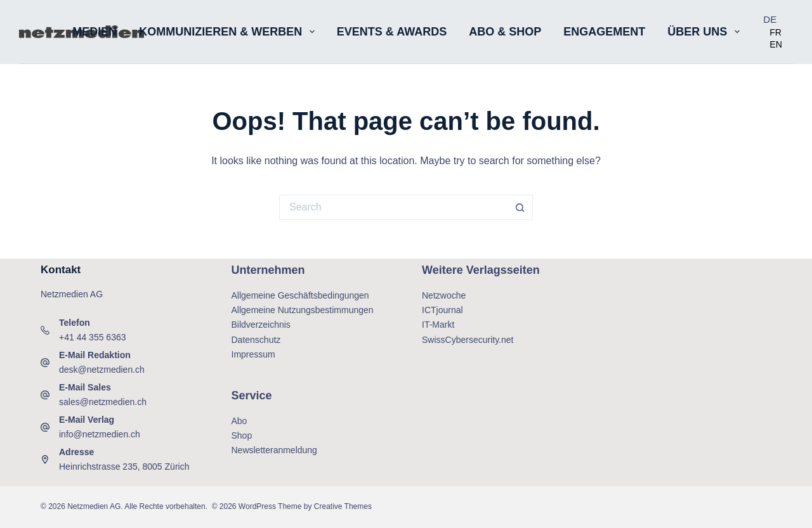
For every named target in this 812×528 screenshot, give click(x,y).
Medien (95, 32)
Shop (242, 435)
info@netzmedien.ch (100, 434)
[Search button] (520, 207)
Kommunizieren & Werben (229, 32)
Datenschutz (256, 340)
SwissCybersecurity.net (468, 340)
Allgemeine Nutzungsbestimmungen (303, 310)
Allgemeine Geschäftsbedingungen (300, 295)
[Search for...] (393, 207)
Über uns (706, 32)
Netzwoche (444, 295)
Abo (239, 421)
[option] (776, 32)
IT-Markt (438, 325)
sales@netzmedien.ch (103, 402)
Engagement (604, 32)
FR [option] (776, 32)
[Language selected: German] (778, 32)
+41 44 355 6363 (93, 337)
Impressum (253, 354)
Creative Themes (343, 506)
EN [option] (776, 44)
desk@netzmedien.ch (102, 370)
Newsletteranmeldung (274, 450)
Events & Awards (392, 32)
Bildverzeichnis (261, 325)
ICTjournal (442, 310)
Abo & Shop (505, 32)
